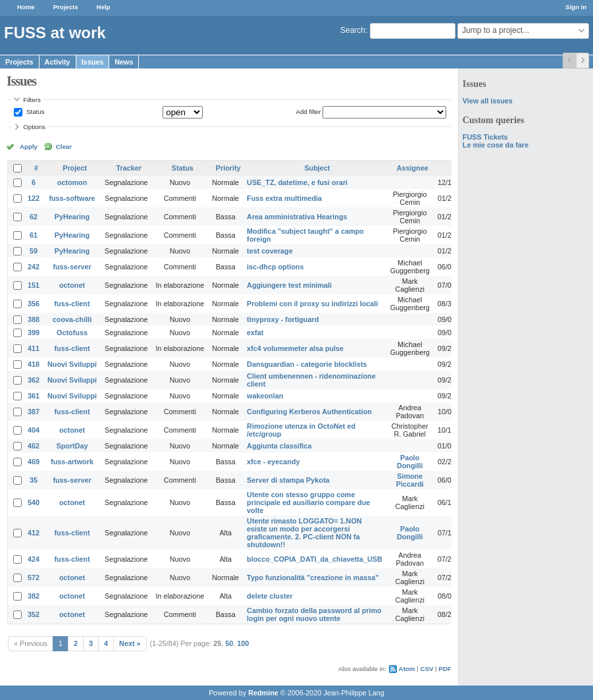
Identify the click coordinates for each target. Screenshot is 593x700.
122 (34, 198)
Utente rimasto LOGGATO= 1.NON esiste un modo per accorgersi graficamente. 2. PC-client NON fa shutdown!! (304, 533)
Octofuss (72, 333)
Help (104, 7)
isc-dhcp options (275, 267)
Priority (228, 168)
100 (243, 643)
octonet (72, 285)
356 (34, 304)
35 (34, 480)
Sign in (576, 7)
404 (34, 430)
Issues (93, 62)
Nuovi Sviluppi (72, 364)
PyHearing (72, 217)
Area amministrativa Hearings (297, 217)
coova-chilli (72, 319)
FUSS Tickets (485, 137)
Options (34, 127)
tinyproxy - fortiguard (283, 319)
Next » (130, 643)
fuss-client (72, 304)
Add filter (308, 112)
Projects (66, 7)
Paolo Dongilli (410, 462)
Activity (58, 62)
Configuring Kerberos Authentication (309, 412)
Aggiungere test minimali (289, 285)
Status (34, 112)
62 (34, 217)
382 (34, 596)
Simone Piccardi (410, 480)
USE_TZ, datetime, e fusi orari (297, 182)
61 (34, 235)
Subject (317, 168)
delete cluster (270, 596)
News (124, 62)
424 (34, 559)
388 (34, 319)
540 (34, 502)
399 (34, 333)
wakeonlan (265, 396)
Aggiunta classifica (279, 446)
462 (34, 446)
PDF (445, 669)
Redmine (263, 693)
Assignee (413, 168)
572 (34, 578)
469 (34, 462)
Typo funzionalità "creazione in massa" (313, 578)
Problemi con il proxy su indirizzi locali (312, 304)
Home (26, 7)
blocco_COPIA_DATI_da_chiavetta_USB (315, 559)
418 (34, 364)
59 (34, 251)
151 (34, 285)
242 (34, 267)
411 (34, 348)
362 (34, 380)
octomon (72, 182)
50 (229, 643)
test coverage (270, 251)
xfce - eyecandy (273, 462)
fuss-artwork (72, 462)
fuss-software (72, 198)
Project (75, 168)
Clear (64, 147)
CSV (426, 669)
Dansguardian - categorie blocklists (307, 364)
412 (34, 533)
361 (34, 396)
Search (353, 30)
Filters (32, 100)
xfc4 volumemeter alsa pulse (295, 348)
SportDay (72, 446)
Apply (29, 147)
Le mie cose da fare (496, 145)
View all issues (488, 101)
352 (34, 614)
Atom (407, 669)
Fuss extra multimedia (284, 198)
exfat (255, 333)
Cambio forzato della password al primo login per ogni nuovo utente (314, 614)
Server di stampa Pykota (288, 480)
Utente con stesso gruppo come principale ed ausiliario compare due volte (308, 502)
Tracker (129, 168)
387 (34, 412)
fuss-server (72, 267)
